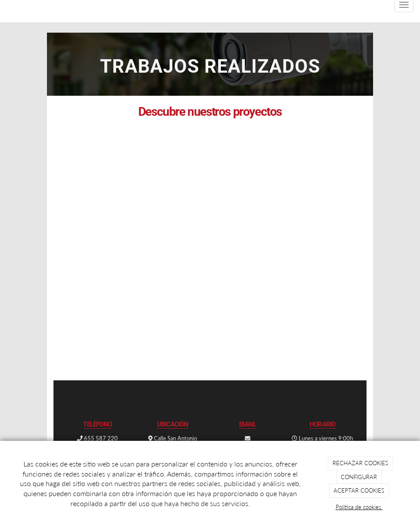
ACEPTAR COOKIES (359, 490)
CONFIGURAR (359, 477)
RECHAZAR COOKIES (360, 463)
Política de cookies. (359, 507)
